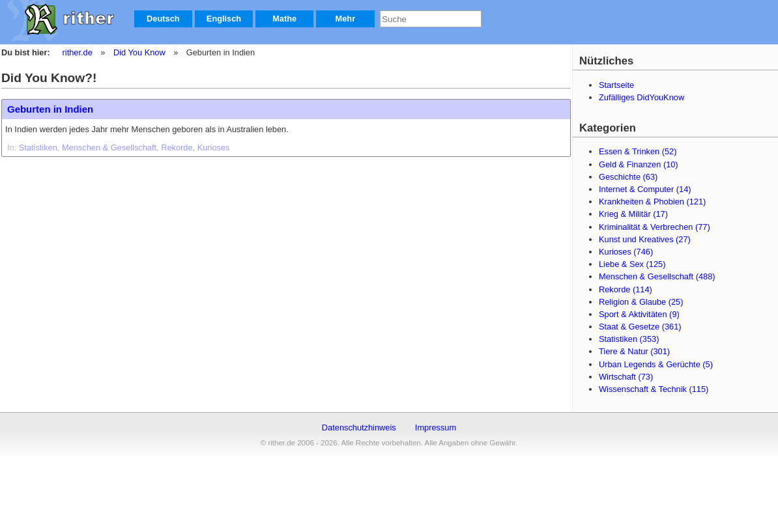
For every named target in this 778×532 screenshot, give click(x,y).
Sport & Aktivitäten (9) (639, 314)
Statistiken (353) (629, 339)
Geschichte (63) (628, 177)
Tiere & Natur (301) (634, 351)
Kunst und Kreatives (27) (645, 239)
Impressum (436, 427)
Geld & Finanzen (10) (639, 164)
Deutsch (163, 19)
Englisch (224, 19)
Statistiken (38, 147)
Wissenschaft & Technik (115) (654, 389)
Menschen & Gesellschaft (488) (657, 276)
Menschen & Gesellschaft (109, 147)
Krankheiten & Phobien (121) (652, 202)
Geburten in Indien (50, 109)
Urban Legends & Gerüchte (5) (656, 364)
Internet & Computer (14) (645, 189)
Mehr (346, 19)
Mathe (284, 19)
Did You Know (139, 52)
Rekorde (177, 147)
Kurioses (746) (626, 252)
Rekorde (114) (626, 289)
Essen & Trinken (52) (638, 151)
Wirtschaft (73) (626, 377)
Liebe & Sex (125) (632, 264)
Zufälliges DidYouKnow (641, 97)
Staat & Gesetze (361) (640, 327)
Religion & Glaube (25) (641, 302)
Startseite (616, 85)
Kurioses (214, 147)
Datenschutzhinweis (359, 427)
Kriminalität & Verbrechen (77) (655, 227)
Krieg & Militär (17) (633, 214)
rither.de (78, 52)
